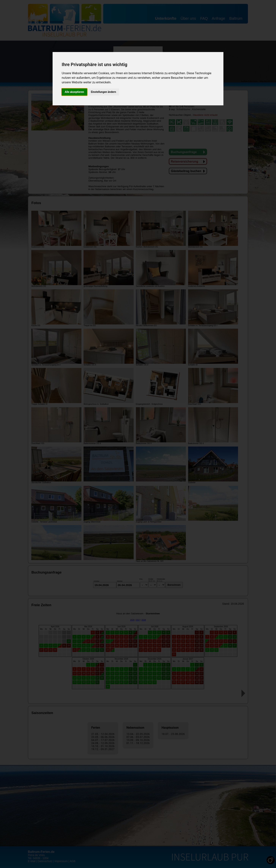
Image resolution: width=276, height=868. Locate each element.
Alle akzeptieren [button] (74, 92)
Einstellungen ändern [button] (104, 92)
